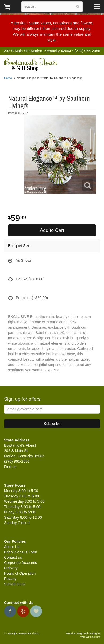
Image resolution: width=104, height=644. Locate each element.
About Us (12, 547)
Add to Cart (52, 230)
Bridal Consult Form (21, 552)
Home (8, 78)
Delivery (11, 568)
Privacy (10, 579)
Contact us (13, 557)
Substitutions (15, 584)
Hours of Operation (20, 573)
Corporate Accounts (20, 563)
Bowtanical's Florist (52, 65)
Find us (10, 467)
